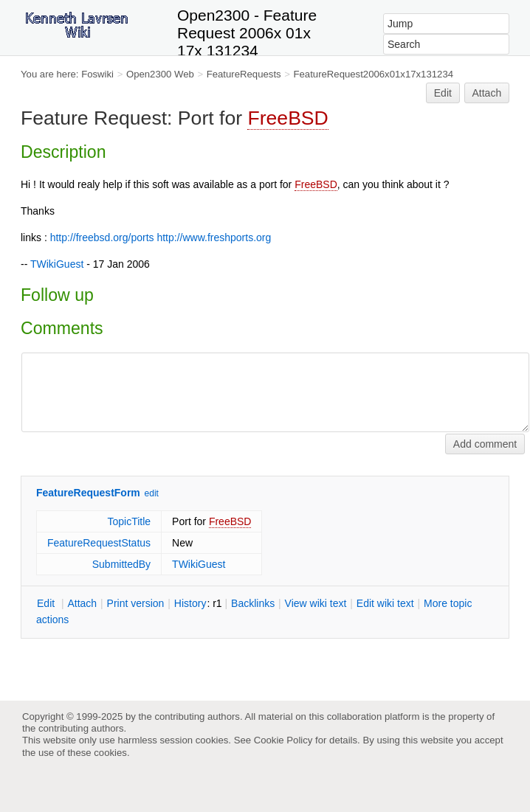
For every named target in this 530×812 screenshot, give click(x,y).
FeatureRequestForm (88, 493)
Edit (443, 93)
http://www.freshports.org (214, 237)
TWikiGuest (57, 264)
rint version (136, 603)
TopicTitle (129, 521)
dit (47, 603)
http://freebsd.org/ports (102, 237)
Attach (487, 93)
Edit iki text (385, 603)
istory (190, 603)
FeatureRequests (244, 74)
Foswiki (97, 74)
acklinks (253, 603)
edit (152, 493)
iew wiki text (316, 603)
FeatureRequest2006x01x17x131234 (374, 74)
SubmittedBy (121, 564)
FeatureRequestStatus (99, 543)
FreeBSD (288, 118)
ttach (82, 603)
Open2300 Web (160, 74)
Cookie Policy (283, 740)
